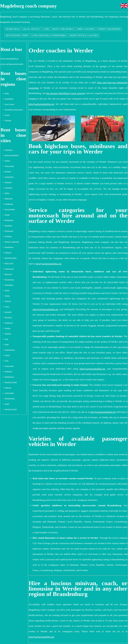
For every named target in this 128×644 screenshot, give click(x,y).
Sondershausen (10, 350)
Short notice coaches (84, 35)
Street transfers (109, 29)
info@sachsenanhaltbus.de (10, 59)
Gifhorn (7, 296)
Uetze (7, 361)
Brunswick (8, 274)
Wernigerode (9, 231)
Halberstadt (8, 199)
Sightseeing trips (17, 35)
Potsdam (7, 328)
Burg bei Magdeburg (12, 155)
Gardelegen (8, 188)
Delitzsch (8, 301)
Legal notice (31, 29)
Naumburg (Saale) (11, 382)
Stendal (7, 215)
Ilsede (7, 344)
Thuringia (8, 120)
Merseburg (8, 317)
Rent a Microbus (63, 29)
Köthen (7, 193)
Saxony (7, 115)
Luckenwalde (9, 366)
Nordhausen (9, 323)
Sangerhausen (9, 269)
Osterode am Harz (11, 409)
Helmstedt (8, 182)
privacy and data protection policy (12, 64)
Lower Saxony (9, 104)
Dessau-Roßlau (10, 209)
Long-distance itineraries (49, 35)
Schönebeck (9, 150)
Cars (46, 29)
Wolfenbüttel (9, 285)
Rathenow (8, 253)
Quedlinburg (9, 204)
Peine (6, 339)
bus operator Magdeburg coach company (66, 93)
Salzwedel (8, 312)
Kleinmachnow (10, 398)
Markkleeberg (9, 377)
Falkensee (8, 388)
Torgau (7, 404)
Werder (7, 290)
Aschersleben (9, 177)
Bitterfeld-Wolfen (11, 258)
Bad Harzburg (9, 280)
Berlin (7, 93)
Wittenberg (8, 226)
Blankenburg (9, 220)
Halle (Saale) (9, 263)
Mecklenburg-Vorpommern (14, 110)
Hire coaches (86, 29)
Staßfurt (7, 161)
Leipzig (7, 355)
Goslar (7, 307)
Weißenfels (8, 371)
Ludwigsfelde (9, 393)
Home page (13, 29)
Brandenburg (9, 99)
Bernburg (8, 172)
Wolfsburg (8, 236)
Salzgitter (8, 334)
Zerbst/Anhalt (9, 166)
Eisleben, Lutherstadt (12, 242)
